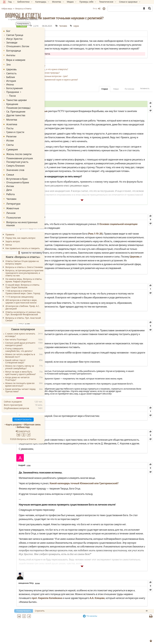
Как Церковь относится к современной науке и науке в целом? (84, 87)
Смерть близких (14, 159)
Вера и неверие (16, 59)
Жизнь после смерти (19, 148)
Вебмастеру (23, 419)
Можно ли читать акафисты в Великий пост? (20, 348)
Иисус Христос (14, 38)
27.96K (63, 336)
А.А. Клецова (102, 609)
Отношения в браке (16, 175)
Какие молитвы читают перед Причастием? (20, 383)
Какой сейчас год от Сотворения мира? (15, 354)
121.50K (78, 207)
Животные (13, 200)
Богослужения (14, 86)
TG (108, 627)
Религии (11, 131)
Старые (105, 97)
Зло (9, 63)
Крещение (12, 100)
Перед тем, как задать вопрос (20, 230)
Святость (11, 72)
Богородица (14, 49)
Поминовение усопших (18, 152)
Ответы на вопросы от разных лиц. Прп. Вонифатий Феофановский (23, 305)
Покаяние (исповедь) (17, 104)
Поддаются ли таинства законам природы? (75, 80)
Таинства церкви (16, 97)
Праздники (12, 89)
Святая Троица (14, 35)
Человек (99, 26)
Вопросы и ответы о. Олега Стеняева (24, 259)
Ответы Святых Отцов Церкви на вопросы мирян (22, 254)
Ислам (10, 135)
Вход (97, 8)
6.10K (64, 435)
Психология (13, 210)
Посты (10, 123)
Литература (13, 196)
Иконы (10, 82)
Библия (10, 75)
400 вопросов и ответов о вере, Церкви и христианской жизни (21, 294)
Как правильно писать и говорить (23, 240)
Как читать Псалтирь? (16, 332)
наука (111, 26)
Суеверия (12, 144)
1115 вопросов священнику (19, 289)
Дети (9, 182)
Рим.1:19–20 (131, 223)
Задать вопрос (13, 233)
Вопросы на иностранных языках (22, 216)
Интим (10, 179)
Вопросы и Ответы (23, 15)
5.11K (64, 112)
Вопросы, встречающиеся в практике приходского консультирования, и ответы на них (24, 265)
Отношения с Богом (16, 45)
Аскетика (12, 119)
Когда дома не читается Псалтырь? (17, 371)
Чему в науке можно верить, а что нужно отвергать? (79, 77)
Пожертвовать (59, 622)
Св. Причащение (15, 107)
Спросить (75, 622)
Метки (9, 237)
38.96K (73, 591)
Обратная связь (32, 417)
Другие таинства (15, 111)
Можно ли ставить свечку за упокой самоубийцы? (20, 359)
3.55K (64, 496)
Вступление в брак (16, 172)
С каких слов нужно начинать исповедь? (20, 327)
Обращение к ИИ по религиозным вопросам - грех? (79, 84)
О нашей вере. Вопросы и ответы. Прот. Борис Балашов (23, 278)
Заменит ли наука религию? (67, 73)
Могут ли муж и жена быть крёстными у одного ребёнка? (21, 365)
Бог (8, 31)
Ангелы (11, 54)
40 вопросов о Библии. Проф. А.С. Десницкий (23, 299)
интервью (77, 119)
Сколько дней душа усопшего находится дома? (20, 336)
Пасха (11, 92)
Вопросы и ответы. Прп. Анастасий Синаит (23, 311)
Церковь (138, 231)
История (11, 79)
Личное (11, 205)
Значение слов (15, 163)
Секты (10, 139)
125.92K (72, 291)
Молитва (12, 115)
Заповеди (11, 42)
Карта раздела (14, 417)
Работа (10, 186)
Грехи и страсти (14, 127)
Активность (145, 96)
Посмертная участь (16, 156)
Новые (116, 97)
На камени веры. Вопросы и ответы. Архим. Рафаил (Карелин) (24, 272)
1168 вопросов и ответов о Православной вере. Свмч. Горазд (23, 284)
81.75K (69, 459)
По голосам (129, 97)
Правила (10, 227)
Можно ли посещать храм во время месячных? (20, 377)
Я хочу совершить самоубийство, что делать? (19, 342)
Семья (10, 168)
